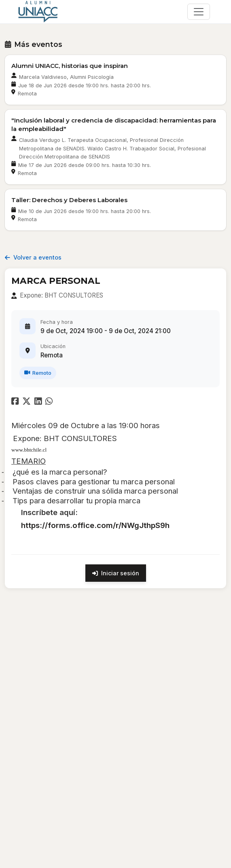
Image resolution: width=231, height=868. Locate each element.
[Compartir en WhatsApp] (50, 402)
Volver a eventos (33, 257)
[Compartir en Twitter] (28, 402)
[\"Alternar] (199, 12)
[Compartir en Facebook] (16, 402)
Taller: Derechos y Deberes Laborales (69, 200)
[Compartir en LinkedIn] (40, 402)
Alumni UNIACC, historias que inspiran (70, 66)
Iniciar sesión (116, 573)
